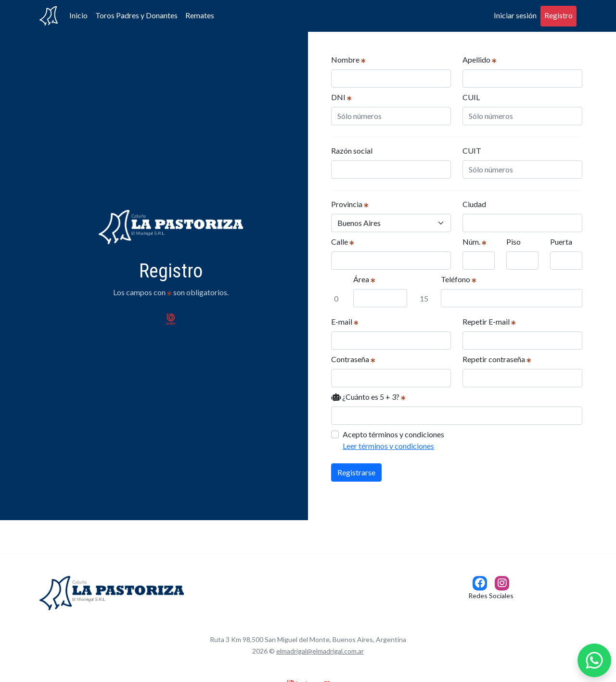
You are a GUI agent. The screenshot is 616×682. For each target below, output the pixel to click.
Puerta (561, 242)
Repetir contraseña (497, 359)
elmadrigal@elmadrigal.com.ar (320, 651)
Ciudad (474, 204)
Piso (513, 242)
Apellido (480, 59)
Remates (200, 15)
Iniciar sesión (515, 15)
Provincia (350, 204)
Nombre (348, 59)
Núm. (475, 242)
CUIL (471, 97)
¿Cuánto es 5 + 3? (368, 397)
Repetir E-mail (489, 321)
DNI (341, 97)
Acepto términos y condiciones (393, 441)
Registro (558, 15)
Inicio (78, 15)
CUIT (472, 151)
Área (364, 279)
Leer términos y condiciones (388, 446)
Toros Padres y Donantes (136, 15)
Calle (343, 242)
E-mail (345, 321)
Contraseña (353, 359)
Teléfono (459, 279)
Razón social (352, 151)
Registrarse (356, 472)
